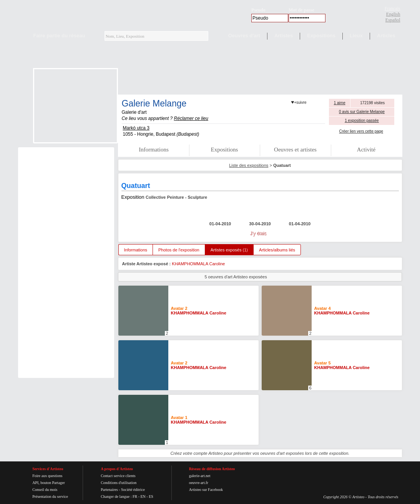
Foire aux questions (47, 476)
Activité (366, 150)
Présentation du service (50, 497)
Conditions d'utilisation (119, 483)
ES (151, 497)
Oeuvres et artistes (295, 150)
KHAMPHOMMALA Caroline (198, 264)
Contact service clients (118, 476)
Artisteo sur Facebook (206, 490)
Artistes (284, 36)
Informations (154, 150)
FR (135, 497)
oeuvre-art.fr (199, 483)
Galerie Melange (154, 103)
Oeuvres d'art (244, 36)
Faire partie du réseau (59, 36)
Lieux (356, 36)
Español (393, 20)
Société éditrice (133, 490)
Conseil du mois (45, 490)
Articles (386, 36)
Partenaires (109, 490)
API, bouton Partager (49, 483)
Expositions (321, 36)
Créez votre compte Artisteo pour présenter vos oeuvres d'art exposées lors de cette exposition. (260, 453)
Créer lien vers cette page (361, 131)
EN (143, 497)
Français (393, 8)
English (393, 14)
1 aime (340, 103)
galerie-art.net (200, 476)
